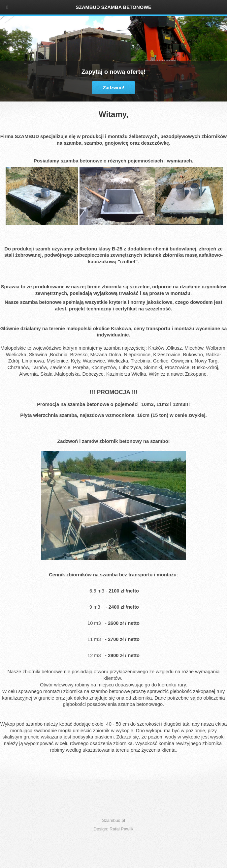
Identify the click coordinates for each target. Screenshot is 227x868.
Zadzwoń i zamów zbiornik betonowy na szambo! (113, 441)
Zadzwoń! (114, 88)
